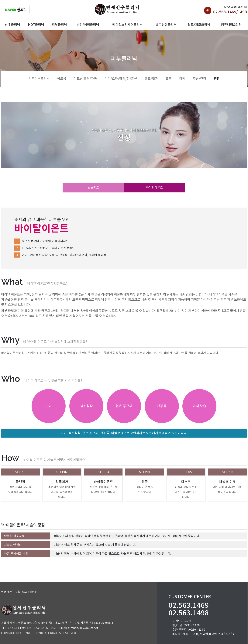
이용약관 (6, 592)
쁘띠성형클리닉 (166, 25)
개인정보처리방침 (27, 592)
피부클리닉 (59, 25)
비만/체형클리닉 (88, 25)
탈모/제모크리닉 (199, 25)
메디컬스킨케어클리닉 (127, 25)
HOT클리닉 (36, 25)
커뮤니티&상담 (231, 25)
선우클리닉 (12, 25)
